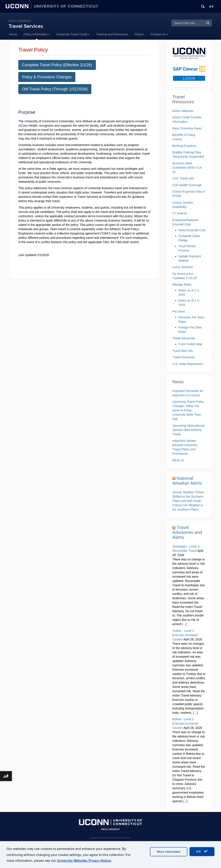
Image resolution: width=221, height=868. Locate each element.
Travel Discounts (184, 357)
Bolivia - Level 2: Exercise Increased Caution (185, 723)
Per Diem (179, 311)
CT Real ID (180, 213)
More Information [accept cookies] (169, 852)
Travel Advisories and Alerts (187, 532)
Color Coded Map (190, 344)
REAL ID (178, 460)
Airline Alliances (183, 111)
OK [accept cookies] (202, 851)
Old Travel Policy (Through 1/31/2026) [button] (55, 89)
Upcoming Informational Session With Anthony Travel (188, 430)
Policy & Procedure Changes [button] (47, 77)
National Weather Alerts (187, 481)
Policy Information (37, 34)
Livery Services (183, 267)
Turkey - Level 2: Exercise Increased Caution (185, 635)
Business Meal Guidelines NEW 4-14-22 (187, 168)
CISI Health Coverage (187, 185)
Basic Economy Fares (187, 128)
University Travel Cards (73, 34)
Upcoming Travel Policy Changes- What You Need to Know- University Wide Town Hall (188, 410)
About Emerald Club (192, 230)
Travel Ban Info (183, 351)
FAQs (139, 34)
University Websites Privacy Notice (84, 861)
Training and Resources (112, 34)
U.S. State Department (188, 364)
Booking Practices (185, 146)
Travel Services (26, 26)
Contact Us (159, 34)
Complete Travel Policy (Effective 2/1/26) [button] (57, 65)
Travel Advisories (184, 338)
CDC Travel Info (183, 178)
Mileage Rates (182, 285)
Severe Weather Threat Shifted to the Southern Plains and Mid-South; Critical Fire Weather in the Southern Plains (188, 501)
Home (13, 34)
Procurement (20, 21)
